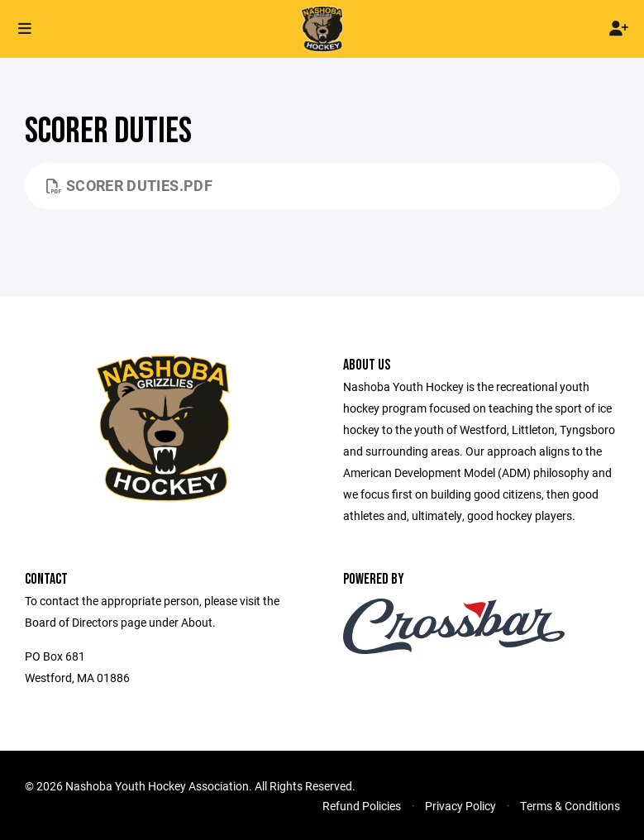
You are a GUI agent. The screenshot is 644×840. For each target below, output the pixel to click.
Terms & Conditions (570, 806)
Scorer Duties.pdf (130, 185)
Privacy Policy (460, 806)
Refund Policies (362, 806)
